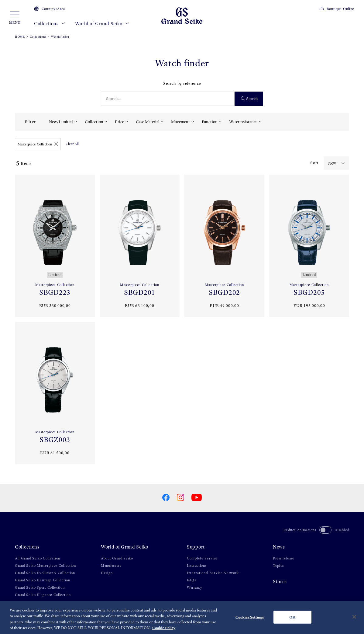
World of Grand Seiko (102, 24)
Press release (284, 558)
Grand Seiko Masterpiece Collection (45, 566)
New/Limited (61, 122)
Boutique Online (337, 9)
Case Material (148, 122)
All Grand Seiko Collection (38, 558)
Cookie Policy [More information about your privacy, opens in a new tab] (164, 628)
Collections (50, 24)
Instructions (197, 566)
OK (292, 617)
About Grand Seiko (117, 558)
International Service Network (213, 573)
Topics (278, 566)
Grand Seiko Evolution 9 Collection (45, 573)
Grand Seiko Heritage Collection (43, 580)
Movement (180, 122)
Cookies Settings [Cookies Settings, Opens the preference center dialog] (250, 617)
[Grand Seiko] (182, 16)
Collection (94, 122)
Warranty (195, 587)
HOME (20, 37)
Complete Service (202, 558)
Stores (280, 582)
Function (210, 122)
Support (196, 547)
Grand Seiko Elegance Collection (43, 595)
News (279, 547)
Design (107, 573)
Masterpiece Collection (38, 144)
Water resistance (243, 122)
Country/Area (50, 9)
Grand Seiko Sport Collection (40, 587)
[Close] (354, 617)
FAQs (191, 580)
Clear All (72, 144)
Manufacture (111, 566)
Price (119, 122)
